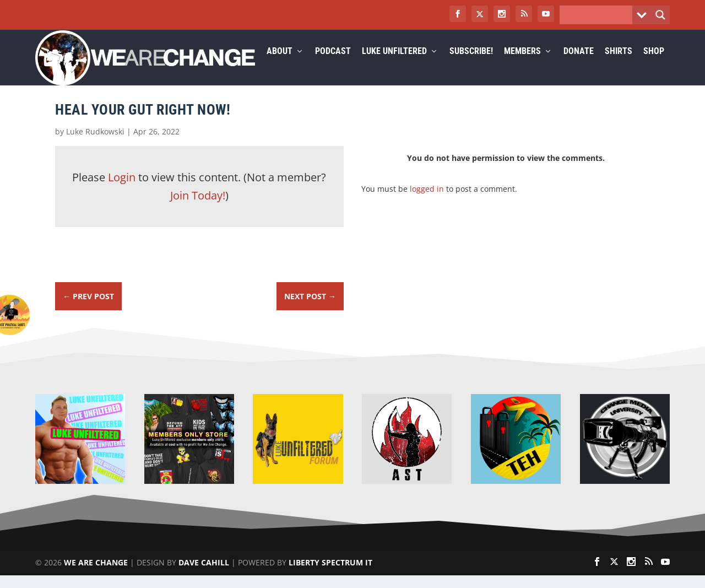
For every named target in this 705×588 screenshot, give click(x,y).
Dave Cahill (204, 575)
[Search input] (599, 15)
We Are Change (96, 575)
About (280, 64)
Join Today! (198, 208)
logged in (427, 201)
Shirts (619, 64)
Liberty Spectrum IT (330, 575)
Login (122, 190)
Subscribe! (471, 64)
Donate (579, 64)
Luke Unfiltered (394, 64)
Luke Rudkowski (95, 144)
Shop (654, 64)
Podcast (333, 64)
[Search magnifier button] (660, 15)
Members (522, 64)
